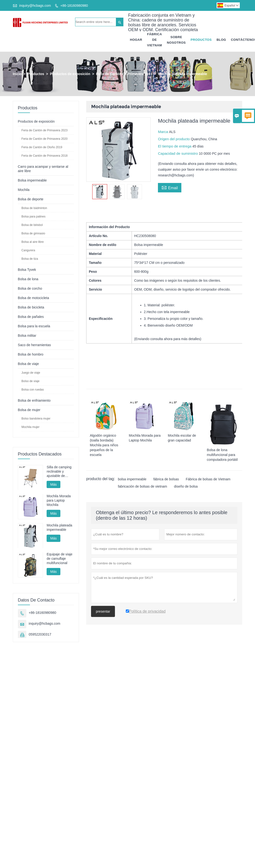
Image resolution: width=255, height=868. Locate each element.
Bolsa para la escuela (34, 326)
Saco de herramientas (34, 345)
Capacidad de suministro (178, 153)
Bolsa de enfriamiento (34, 400)
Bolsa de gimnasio (33, 233)
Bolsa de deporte (31, 199)
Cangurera (28, 250)
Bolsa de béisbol (32, 225)
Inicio (17, 74)
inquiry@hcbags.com (35, 6)
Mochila (24, 190)
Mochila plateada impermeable (59, 527)
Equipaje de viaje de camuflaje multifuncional (60, 559)
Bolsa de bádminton (34, 208)
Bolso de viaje (31, 381)
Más (53, 484)
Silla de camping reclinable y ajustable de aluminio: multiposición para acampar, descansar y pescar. (59, 472)
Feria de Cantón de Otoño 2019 (42, 147)
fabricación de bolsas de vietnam (142, 486)
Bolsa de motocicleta (33, 298)
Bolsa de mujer (29, 410)
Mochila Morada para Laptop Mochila (59, 501)
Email (170, 187)
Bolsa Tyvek (27, 270)
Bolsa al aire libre (33, 242)
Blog (221, 40)
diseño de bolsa (186, 486)
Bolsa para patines (33, 217)
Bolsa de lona (28, 279)
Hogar (136, 40)
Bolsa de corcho (30, 288)
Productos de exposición (70, 74)
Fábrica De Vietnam (155, 40)
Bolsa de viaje (28, 364)
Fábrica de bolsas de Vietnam (208, 479)
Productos (201, 40)
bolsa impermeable (132, 479)
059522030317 (40, 634)
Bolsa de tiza (30, 259)
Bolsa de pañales (31, 317)
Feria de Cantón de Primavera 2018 (45, 156)
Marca (163, 132)
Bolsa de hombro (31, 354)
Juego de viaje (31, 373)
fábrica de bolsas (166, 479)
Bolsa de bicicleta (31, 307)
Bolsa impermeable (32, 180)
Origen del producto (174, 139)
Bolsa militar (27, 336)
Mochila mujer (31, 427)
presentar (103, 611)
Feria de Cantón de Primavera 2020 (45, 139)
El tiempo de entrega (175, 146)
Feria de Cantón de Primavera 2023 (124, 74)
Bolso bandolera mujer (36, 419)
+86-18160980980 (74, 6)
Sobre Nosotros (176, 40)
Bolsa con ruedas (33, 390)
